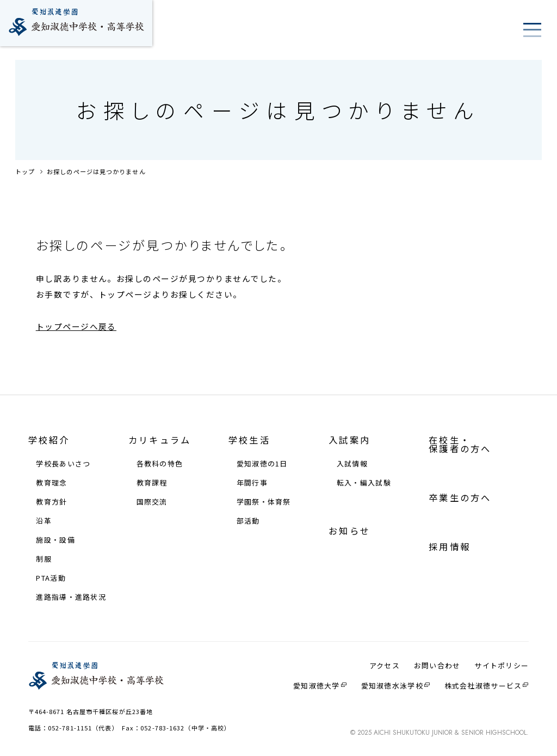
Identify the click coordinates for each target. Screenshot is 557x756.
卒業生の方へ (460, 497)
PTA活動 (51, 578)
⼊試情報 (352, 464)
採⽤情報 (450, 546)
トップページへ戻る (76, 326)
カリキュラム (160, 440)
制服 (44, 559)
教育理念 (51, 483)
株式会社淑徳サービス (483, 686)
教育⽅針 (51, 502)
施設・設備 (55, 540)
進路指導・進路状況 (71, 597)
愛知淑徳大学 (317, 686)
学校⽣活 (249, 440)
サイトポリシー (502, 666)
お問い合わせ (437, 666)
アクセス (385, 666)
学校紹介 (49, 440)
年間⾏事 (252, 483)
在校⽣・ (460, 444)
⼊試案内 (349, 440)
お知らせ (349, 531)
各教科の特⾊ (160, 464)
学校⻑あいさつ (63, 464)
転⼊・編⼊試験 (364, 483)
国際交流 (152, 502)
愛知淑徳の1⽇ (262, 464)
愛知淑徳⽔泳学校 (392, 686)
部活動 (248, 521)
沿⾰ (44, 521)
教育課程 (152, 483)
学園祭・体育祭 (264, 502)
